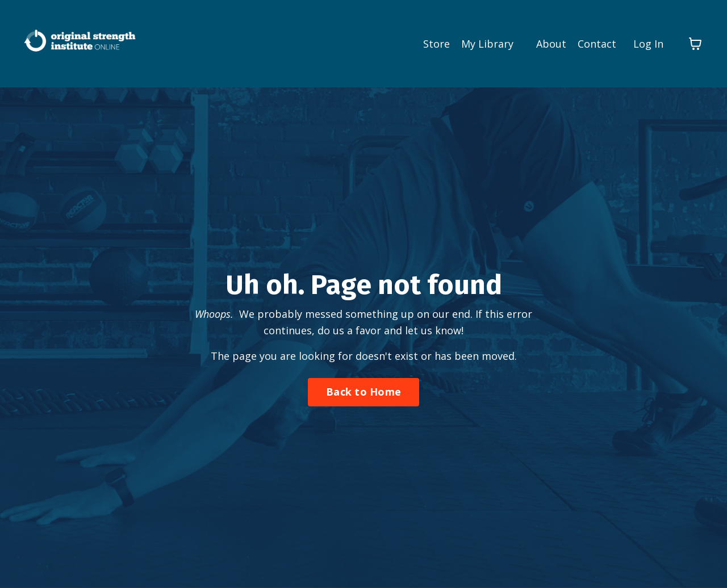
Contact (597, 44)
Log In (648, 44)
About (551, 44)
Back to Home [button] (363, 392)
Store (436, 44)
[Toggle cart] (695, 44)
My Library (487, 44)
